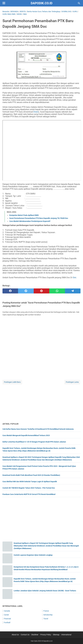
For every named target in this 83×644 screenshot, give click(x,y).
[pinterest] (41, 291)
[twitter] (26, 291)
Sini (74, 278)
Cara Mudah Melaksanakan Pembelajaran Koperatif (30, 221)
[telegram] (73, 291)
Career (6, 615)
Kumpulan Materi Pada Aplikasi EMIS (24, 215)
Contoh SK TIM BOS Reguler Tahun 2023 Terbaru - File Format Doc (29, 488)
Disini (36, 112)
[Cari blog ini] (79, 3)
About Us (15, 635)
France (46, 611)
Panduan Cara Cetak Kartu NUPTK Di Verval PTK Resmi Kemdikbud (29, 494)
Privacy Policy (46, 635)
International (66, 635)
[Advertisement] (41, 402)
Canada (7, 611)
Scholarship (48, 615)
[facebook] (10, 291)
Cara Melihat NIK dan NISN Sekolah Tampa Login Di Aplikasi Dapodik (30, 482)
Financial (7, 619)
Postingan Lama (72, 382)
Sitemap (56, 635)
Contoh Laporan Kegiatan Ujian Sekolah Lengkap (33, 555)
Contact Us (25, 635)
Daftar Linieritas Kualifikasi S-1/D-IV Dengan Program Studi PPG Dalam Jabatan (34, 442)
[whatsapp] (57, 291)
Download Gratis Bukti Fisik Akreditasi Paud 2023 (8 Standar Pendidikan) (31, 475)
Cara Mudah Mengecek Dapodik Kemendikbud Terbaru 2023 (26, 435)
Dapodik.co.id (42, 3)
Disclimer (35, 635)
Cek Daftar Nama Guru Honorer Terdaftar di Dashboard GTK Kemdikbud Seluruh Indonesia (38, 429)
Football (7, 623)
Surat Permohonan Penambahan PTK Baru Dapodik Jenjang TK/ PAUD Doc (39, 218)
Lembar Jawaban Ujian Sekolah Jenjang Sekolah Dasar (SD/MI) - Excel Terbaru (45, 591)
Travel (46, 619)
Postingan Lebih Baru (12, 382)
